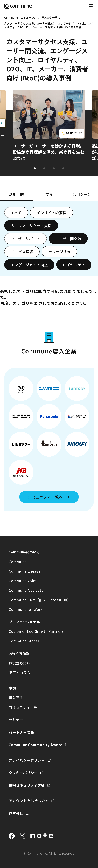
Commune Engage (25, 571)
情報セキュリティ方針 (27, 785)
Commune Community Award (36, 745)
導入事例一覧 (49, 17)
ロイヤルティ (74, 265)
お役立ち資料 (20, 663)
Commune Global (24, 641)
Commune (18, 562)
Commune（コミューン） (20, 17)
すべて (16, 213)
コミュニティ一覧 (23, 707)
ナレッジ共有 (59, 252)
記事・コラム (20, 672)
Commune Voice (23, 581)
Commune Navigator (27, 590)
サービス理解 (22, 252)
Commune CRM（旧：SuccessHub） (40, 600)
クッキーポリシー (23, 773)
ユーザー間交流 (68, 239)
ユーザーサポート (25, 239)
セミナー (16, 720)
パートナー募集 (21, 732)
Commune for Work (26, 609)
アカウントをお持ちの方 (29, 801)
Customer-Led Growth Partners (36, 631)
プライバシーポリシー (27, 760)
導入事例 (16, 698)
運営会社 (16, 813)
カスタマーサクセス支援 (31, 226)
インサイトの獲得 (51, 213)
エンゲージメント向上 (29, 265)
